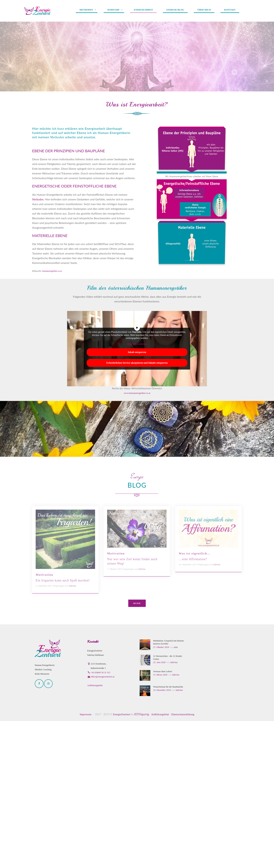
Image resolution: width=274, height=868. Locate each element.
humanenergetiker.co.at (52, 271)
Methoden (58, 137)
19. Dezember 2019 (162, 837)
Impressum (86, 861)
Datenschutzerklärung (183, 861)
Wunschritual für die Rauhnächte (168, 834)
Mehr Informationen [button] (137, 344)
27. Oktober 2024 (161, 794)
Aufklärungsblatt (95, 832)
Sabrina (174, 809)
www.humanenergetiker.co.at (137, 393)
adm (176, 794)
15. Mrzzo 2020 (160, 822)
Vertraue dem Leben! (163, 818)
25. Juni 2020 (159, 809)
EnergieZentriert (122, 861)
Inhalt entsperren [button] (137, 352)
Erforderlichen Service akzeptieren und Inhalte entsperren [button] (137, 363)
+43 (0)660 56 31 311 (101, 819)
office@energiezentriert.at (103, 824)
